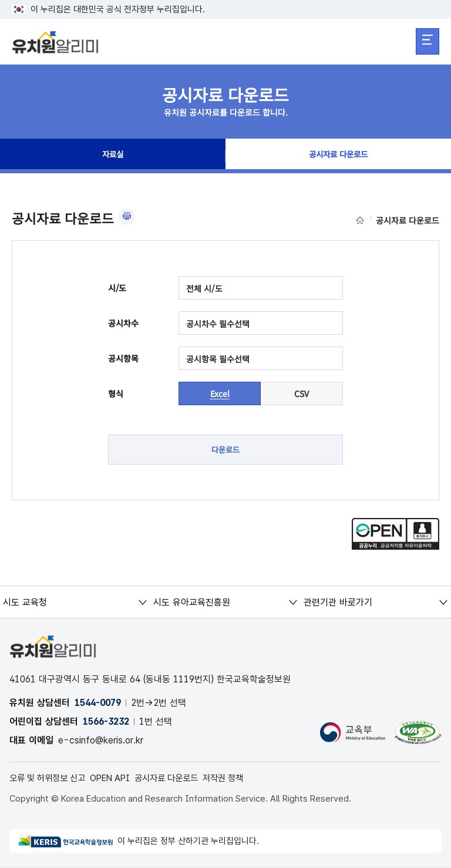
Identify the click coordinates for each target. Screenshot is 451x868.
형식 (116, 393)
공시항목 (123, 358)
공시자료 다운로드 (338, 156)
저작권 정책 (241, 780)
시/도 (117, 288)
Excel (220, 393)
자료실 (113, 156)
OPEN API (119, 780)
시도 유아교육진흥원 (191, 603)
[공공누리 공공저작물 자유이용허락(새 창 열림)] (396, 547)
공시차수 (123, 323)
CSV (302, 393)
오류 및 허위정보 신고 (51, 780)
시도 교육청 (25, 603)
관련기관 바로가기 (337, 603)
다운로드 (225, 450)
